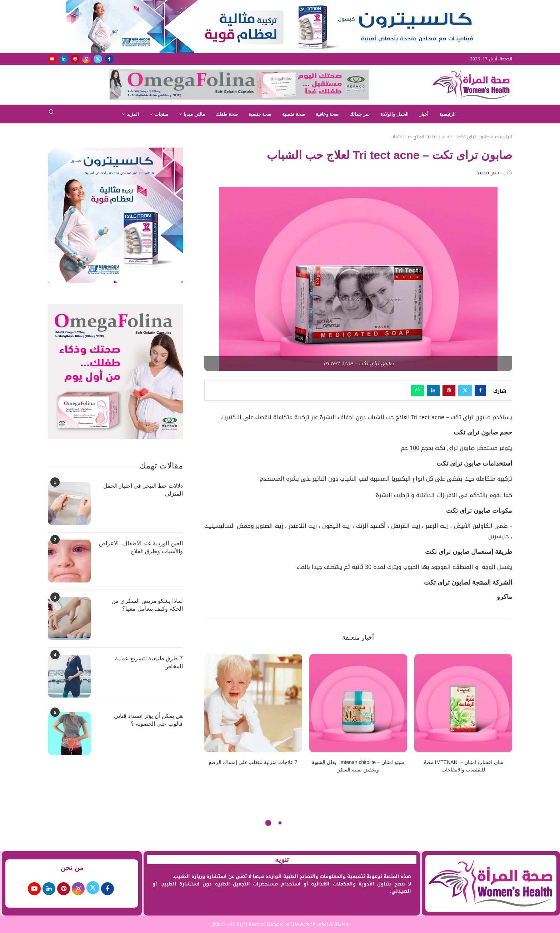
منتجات (161, 114)
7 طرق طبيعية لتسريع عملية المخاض (149, 662)
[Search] (51, 114)
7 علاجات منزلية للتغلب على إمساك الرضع (253, 762)
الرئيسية (447, 114)
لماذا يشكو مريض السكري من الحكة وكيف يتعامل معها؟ (147, 605)
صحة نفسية (294, 114)
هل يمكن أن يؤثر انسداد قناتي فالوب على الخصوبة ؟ (148, 720)
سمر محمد (489, 173)
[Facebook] (109, 59)
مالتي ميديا (194, 114)
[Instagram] (86, 59)
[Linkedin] (64, 59)
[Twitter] (98, 59)
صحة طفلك (227, 114)
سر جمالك (359, 114)
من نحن (72, 868)
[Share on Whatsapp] (417, 391)
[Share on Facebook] (480, 391)
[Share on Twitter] (465, 391)
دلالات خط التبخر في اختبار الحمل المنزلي (143, 490)
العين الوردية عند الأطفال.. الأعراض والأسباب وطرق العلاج (141, 547)
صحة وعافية (327, 114)
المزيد (133, 114)
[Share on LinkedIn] (433, 391)
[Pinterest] (75, 59)
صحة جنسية (260, 114)
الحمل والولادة (394, 114)
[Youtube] (52, 59)
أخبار (424, 114)
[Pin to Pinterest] (449, 391)
